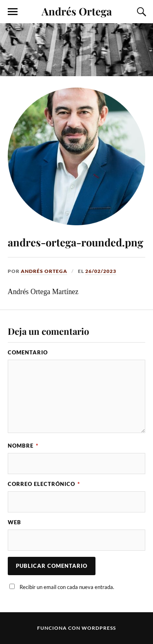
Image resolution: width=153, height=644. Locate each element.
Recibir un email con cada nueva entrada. (67, 587)
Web (14, 522)
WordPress (99, 628)
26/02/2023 (101, 271)
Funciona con (59, 628)
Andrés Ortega (77, 11)
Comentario (28, 352)
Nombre (23, 446)
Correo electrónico (44, 484)
